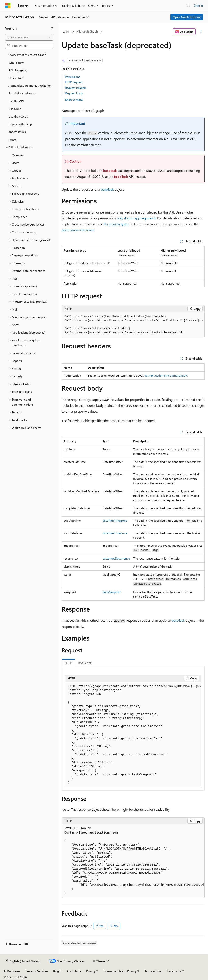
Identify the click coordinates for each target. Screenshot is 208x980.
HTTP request (74, 82)
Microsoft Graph (87, 31)
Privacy (91, 971)
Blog (56, 971)
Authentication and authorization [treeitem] (30, 86)
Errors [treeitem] (12, 140)
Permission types (116, 224)
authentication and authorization (166, 376)
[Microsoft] (8, 6)
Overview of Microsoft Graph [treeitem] (27, 55)
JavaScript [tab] (85, 663)
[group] (133, 325)
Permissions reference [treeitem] (22, 93)
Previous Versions (37, 971)
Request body (74, 93)
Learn (66, 31)
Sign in (198, 5)
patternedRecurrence (116, 558)
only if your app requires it (136, 218)
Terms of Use (153, 971)
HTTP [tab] (68, 663)
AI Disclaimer (12, 971)
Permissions (73, 77)
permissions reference (78, 230)
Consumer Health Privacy (120, 971)
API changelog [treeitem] (18, 70)
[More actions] (201, 32)
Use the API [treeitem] (16, 101)
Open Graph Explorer (187, 17)
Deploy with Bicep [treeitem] (20, 124)
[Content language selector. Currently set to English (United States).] (23, 961)
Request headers (76, 88)
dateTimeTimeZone (115, 521)
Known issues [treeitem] (17, 132)
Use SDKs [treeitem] (15, 109)
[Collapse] (52, 28)
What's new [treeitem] (16, 62)
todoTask (121, 176)
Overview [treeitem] (18, 155)
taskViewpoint (112, 592)
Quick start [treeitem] (16, 78)
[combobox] (29, 37)
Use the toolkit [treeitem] (18, 116)
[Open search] (188, 6)
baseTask (110, 170)
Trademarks (174, 971)
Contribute (74, 971)
